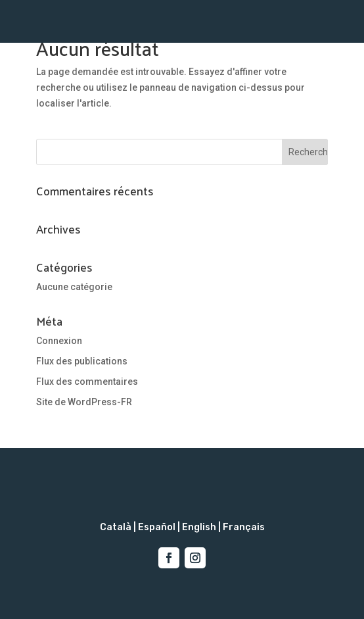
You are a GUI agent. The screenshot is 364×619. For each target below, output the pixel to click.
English (199, 527)
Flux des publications (82, 361)
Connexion (59, 341)
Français (244, 527)
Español (157, 527)
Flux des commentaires (87, 382)
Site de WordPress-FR (84, 402)
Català (116, 527)
